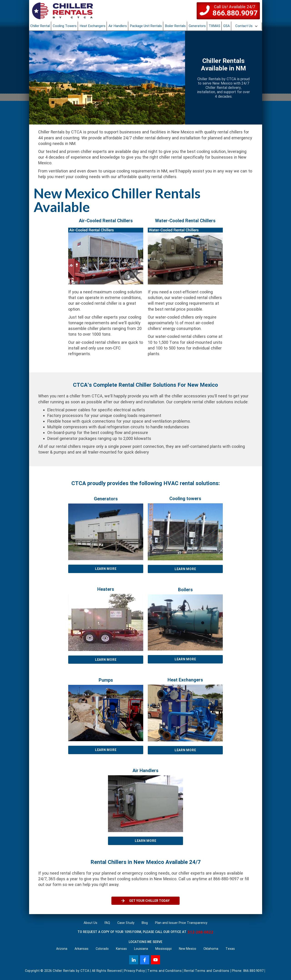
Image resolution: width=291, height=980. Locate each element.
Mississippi (163, 949)
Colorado (102, 949)
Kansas (121, 949)
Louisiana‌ (141, 949)
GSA (227, 26)
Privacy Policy (134, 971)
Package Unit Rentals (146, 26)
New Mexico (188, 949)
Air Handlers (118, 26)
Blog (145, 923)
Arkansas (82, 949)
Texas (230, 949)
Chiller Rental (40, 26)
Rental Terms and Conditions (207, 971)
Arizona (62, 949)
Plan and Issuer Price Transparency (181, 923)
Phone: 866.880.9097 (248, 971)
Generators (197, 26)
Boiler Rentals (175, 26)
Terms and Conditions (164, 971)
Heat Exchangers (93, 26)
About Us (90, 923)
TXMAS (214, 26)
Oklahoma (211, 949)
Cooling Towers (65, 26)
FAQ (107, 923)
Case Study (126, 923)
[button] (247, 26)
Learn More (106, 569)
